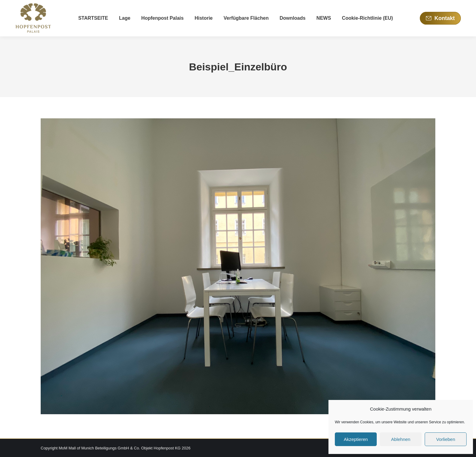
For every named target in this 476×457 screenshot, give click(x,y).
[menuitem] (93, 18)
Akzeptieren (356, 439)
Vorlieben (446, 439)
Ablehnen (401, 439)
